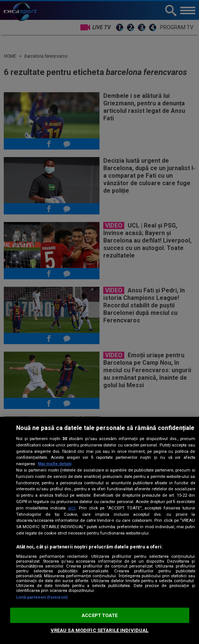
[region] (100, 530)
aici (72, 508)
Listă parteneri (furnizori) (42, 597)
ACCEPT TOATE (100, 615)
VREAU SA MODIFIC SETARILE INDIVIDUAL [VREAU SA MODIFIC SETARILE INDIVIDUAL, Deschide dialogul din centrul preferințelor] (100, 630)
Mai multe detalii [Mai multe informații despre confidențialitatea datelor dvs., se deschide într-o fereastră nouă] (55, 464)
